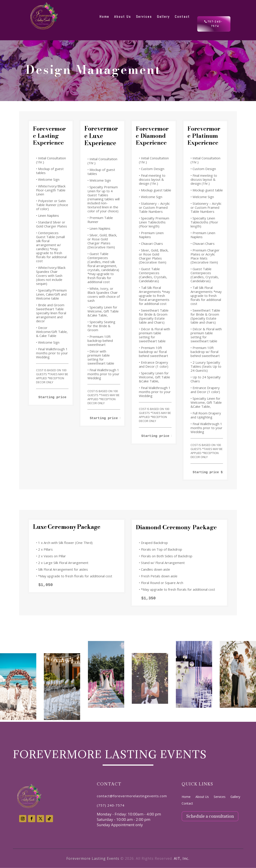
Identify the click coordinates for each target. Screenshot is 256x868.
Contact (187, 804)
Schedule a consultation (210, 816)
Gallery (235, 797)
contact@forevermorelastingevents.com (132, 796)
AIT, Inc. (181, 858)
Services (220, 797)
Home (186, 797)
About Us (202, 797)
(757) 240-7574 (111, 805)
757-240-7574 (215, 24)
